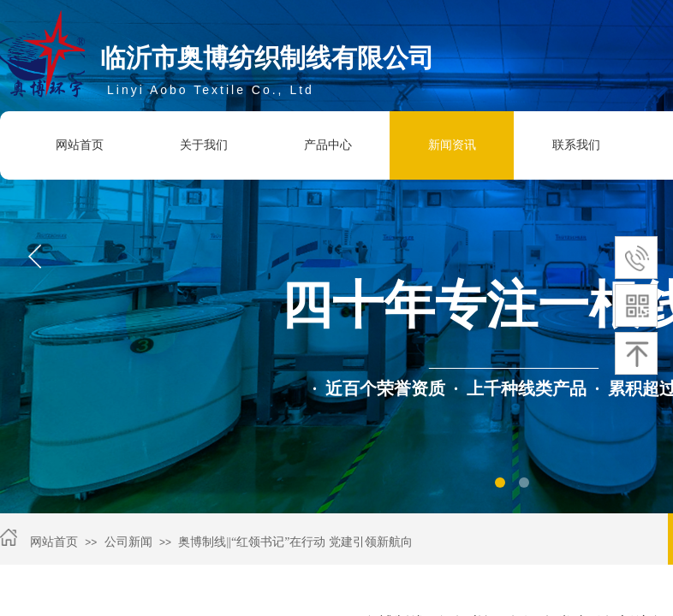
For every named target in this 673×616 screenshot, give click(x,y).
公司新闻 (128, 542)
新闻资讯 (452, 145)
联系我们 (576, 145)
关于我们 (204, 145)
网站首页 (80, 145)
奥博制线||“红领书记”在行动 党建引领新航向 (295, 542)
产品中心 (328, 145)
